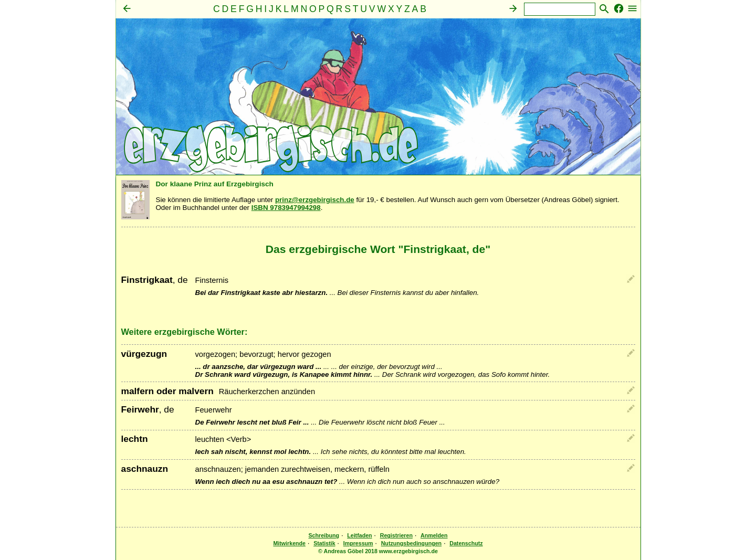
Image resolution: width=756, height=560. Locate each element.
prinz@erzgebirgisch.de (315, 200)
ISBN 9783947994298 (286, 208)
